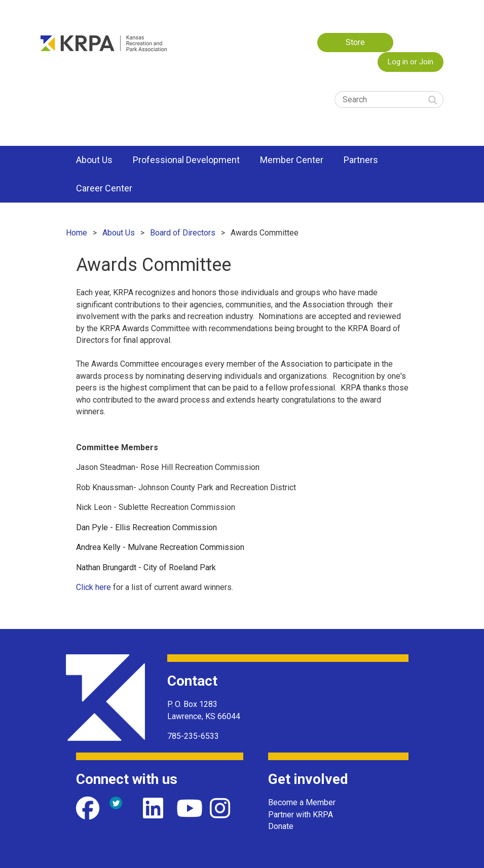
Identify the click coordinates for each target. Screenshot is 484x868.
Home (77, 233)
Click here (94, 587)
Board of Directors (183, 233)
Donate (281, 826)
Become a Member (302, 802)
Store (355, 42)
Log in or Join (411, 62)
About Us (119, 233)
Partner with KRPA (301, 815)
